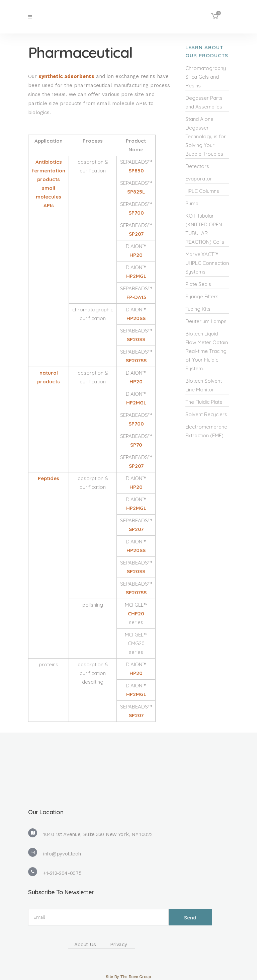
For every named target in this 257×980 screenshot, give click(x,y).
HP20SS (136, 318)
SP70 (136, 445)
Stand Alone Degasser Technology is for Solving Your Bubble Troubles (206, 136)
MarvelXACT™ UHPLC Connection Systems (207, 263)
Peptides (49, 478)
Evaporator (199, 179)
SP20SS (136, 339)
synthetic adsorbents (66, 76)
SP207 (136, 234)
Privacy (119, 945)
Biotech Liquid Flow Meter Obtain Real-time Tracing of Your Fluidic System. (207, 351)
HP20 (136, 255)
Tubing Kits (198, 309)
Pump (192, 203)
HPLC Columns (202, 191)
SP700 (136, 213)
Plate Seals (198, 284)
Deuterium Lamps (206, 321)
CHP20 (136, 614)
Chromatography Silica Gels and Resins (206, 77)
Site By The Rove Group (128, 977)
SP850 (136, 171)
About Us (85, 945)
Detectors (197, 166)
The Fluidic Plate (204, 402)
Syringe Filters (202, 296)
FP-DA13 (136, 297)
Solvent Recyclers (206, 414)
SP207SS (136, 360)
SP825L (136, 192)
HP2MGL (136, 276)
